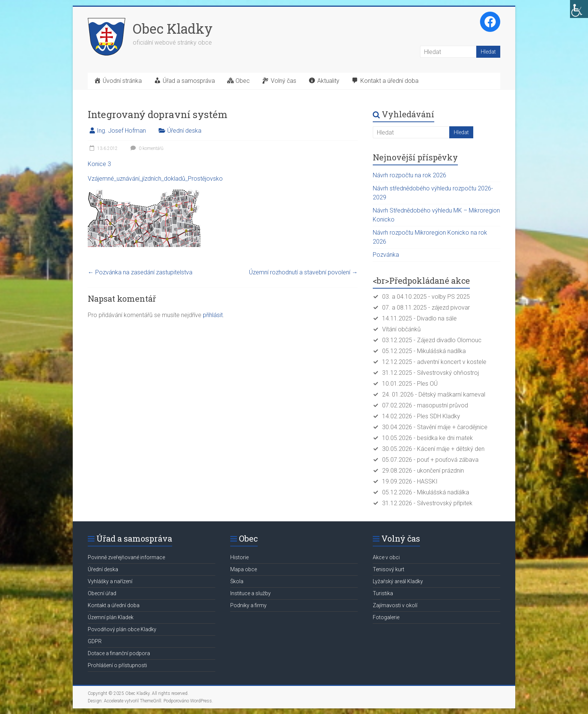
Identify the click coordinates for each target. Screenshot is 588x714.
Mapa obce (244, 569)
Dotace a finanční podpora (119, 653)
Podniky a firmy (248, 605)
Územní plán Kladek (111, 617)
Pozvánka (386, 255)
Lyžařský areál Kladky (398, 581)
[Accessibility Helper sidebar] (579, 9)
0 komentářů (146, 148)
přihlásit (213, 315)
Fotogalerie (386, 617)
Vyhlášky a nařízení (110, 581)
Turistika (383, 593)
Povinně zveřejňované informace (126, 557)
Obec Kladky (173, 28)
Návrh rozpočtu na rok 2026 (409, 175)
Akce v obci (386, 557)
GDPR (95, 641)
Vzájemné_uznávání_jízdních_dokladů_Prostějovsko (155, 179)
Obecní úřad (102, 593)
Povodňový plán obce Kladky (122, 629)
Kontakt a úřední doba (114, 605)
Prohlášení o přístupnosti (117, 665)
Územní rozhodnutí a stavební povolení (303, 272)
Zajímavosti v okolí (395, 605)
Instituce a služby (250, 593)
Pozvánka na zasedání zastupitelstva (140, 272)
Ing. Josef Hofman (121, 131)
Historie (239, 557)
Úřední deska (184, 131)
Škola (237, 581)
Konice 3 (99, 164)
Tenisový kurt (388, 569)
